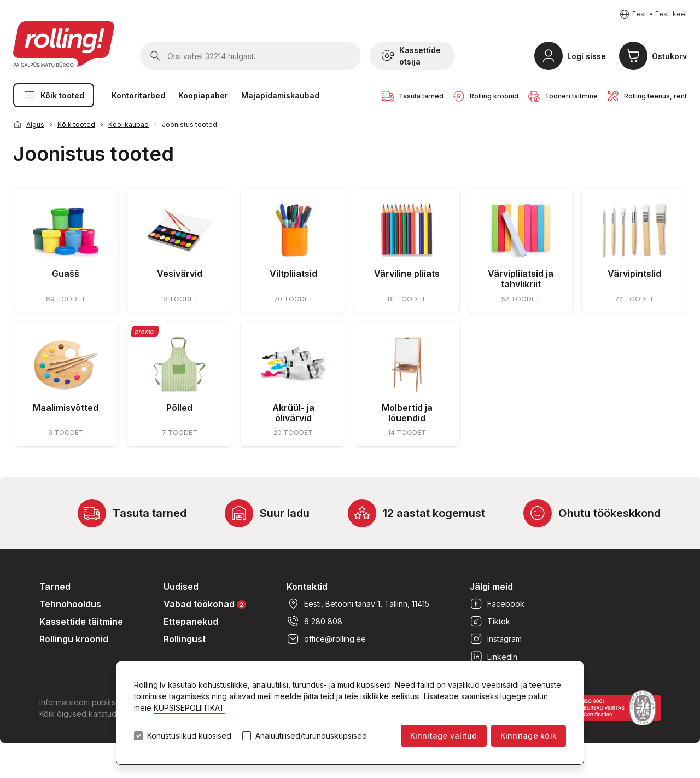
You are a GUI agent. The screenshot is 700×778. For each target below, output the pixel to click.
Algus (35, 124)
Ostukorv (669, 56)
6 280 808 (314, 622)
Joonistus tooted (189, 124)
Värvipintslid (634, 274)
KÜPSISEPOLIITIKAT (189, 708)
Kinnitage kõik (529, 736)
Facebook (497, 604)
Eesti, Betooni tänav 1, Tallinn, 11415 (358, 604)
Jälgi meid (491, 587)
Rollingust (185, 639)
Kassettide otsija (411, 56)
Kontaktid (307, 587)
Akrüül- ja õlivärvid (293, 413)
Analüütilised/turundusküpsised (311, 736)
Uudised (181, 587)
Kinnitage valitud (444, 736)
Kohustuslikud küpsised (189, 736)
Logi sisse (587, 56)
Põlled (179, 408)
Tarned (55, 587)
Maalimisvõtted (66, 408)
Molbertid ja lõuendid (407, 413)
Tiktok (490, 622)
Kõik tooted (54, 95)
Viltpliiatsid (293, 274)
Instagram (496, 639)
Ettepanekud (191, 622)
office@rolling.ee (326, 639)
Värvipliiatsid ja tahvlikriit (521, 279)
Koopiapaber (203, 95)
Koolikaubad (129, 124)
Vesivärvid (180, 274)
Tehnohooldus (70, 604)
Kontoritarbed (138, 95)
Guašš (66, 274)
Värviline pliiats (407, 274)
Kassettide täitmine (81, 622)
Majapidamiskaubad (280, 95)
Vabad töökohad (205, 604)
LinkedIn (494, 657)
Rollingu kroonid (74, 639)
